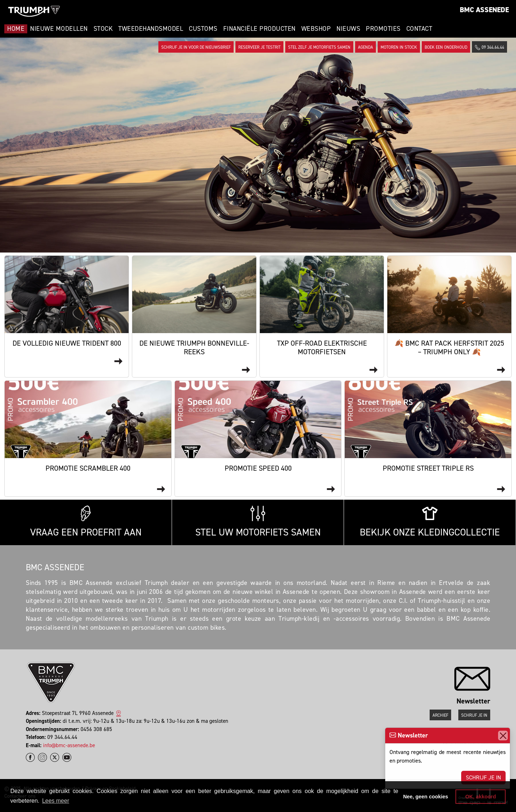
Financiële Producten (259, 29)
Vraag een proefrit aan (86, 522)
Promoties (383, 29)
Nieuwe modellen (59, 29)
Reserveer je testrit (259, 47)
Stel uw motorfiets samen (258, 522)
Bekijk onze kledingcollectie (430, 522)
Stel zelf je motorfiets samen (319, 47)
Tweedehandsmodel (151, 29)
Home (16, 29)
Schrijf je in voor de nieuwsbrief (196, 47)
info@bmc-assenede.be (69, 745)
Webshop (316, 29)
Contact (419, 29)
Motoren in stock (399, 47)
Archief (440, 715)
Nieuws (348, 29)
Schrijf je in (483, 777)
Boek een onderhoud (446, 47)
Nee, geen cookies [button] (426, 797)
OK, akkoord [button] (481, 797)
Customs (203, 29)
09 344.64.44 (489, 47)
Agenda (365, 47)
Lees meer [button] (56, 801)
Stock (103, 29)
